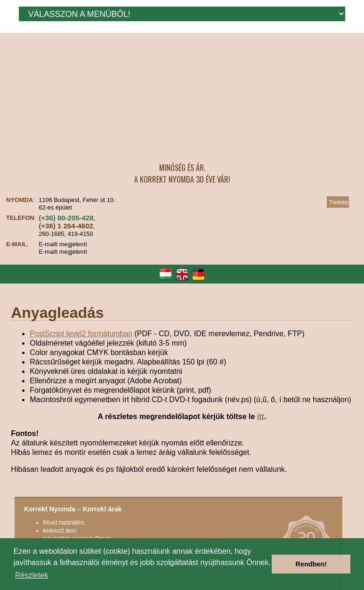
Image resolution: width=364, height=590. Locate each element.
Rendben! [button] (311, 564)
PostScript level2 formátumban (81, 334)
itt (261, 416)
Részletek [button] (32, 575)
